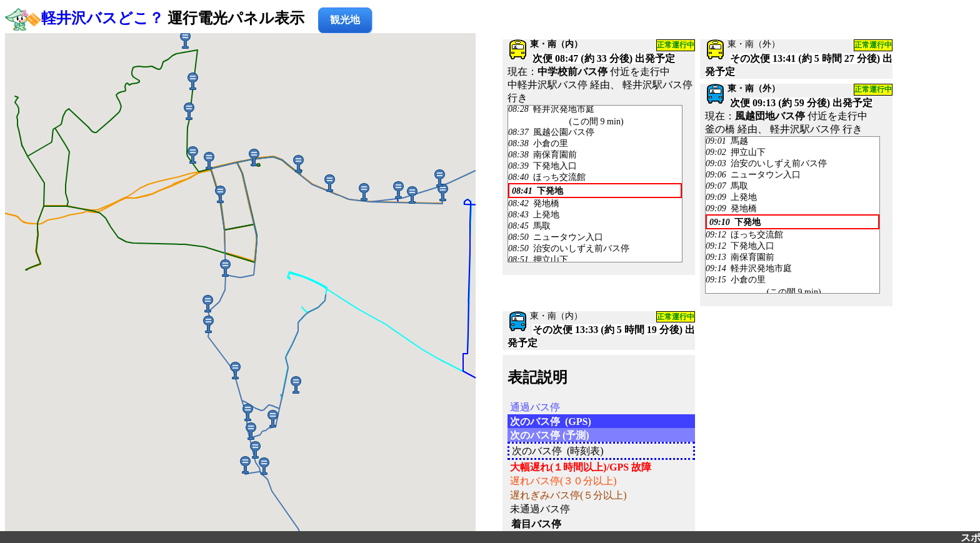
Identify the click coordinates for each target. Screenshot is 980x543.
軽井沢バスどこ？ (102, 18)
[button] (298, 162)
